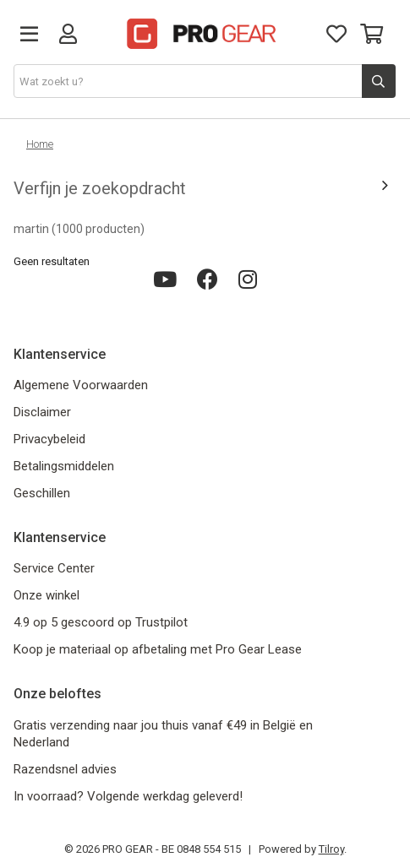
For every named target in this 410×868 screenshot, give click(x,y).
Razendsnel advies (65, 769)
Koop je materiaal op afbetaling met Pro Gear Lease (158, 649)
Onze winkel (46, 595)
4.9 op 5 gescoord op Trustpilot (101, 622)
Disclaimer (42, 412)
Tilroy (331, 849)
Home (40, 144)
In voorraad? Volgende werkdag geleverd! (128, 796)
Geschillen (42, 493)
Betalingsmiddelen (64, 466)
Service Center (54, 568)
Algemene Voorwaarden (81, 385)
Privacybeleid (49, 439)
